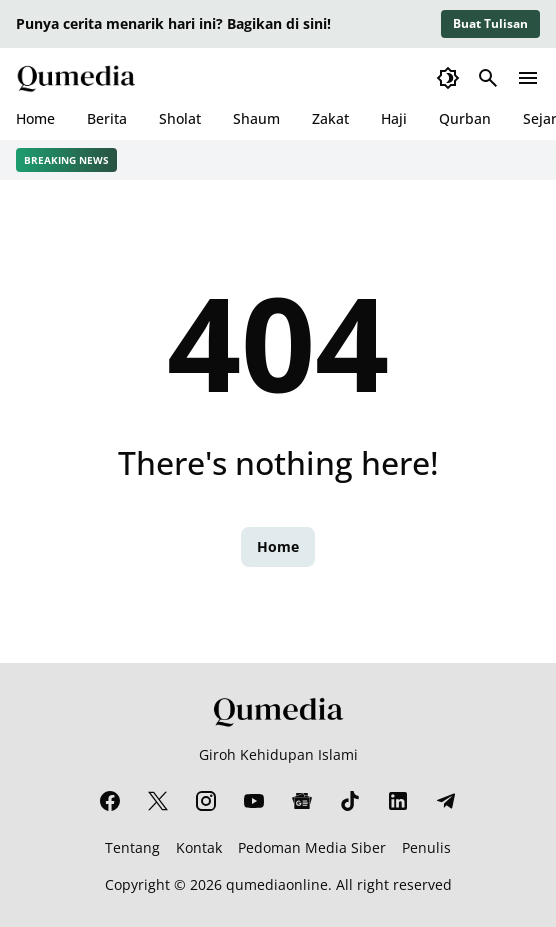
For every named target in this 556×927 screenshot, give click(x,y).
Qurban (465, 118)
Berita (107, 118)
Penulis (426, 847)
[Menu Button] (528, 78)
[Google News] (302, 801)
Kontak (199, 847)
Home (35, 118)
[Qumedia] (278, 711)
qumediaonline (277, 884)
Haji (394, 118)
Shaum (256, 118)
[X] (158, 801)
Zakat (330, 118)
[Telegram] (446, 801)
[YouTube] (254, 801)
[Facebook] (110, 801)
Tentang (132, 847)
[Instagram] (206, 801)
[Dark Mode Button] (448, 78)
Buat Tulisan (490, 23)
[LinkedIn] (398, 801)
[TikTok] (350, 801)
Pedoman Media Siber (312, 847)
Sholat (180, 118)
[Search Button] (488, 78)
